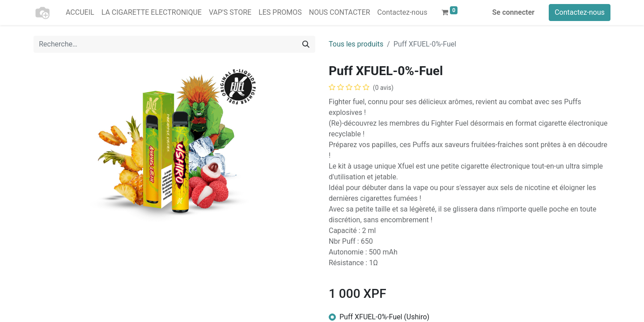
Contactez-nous (580, 12)
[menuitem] (80, 13)
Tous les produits (356, 44)
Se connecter (514, 12)
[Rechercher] (306, 44)
